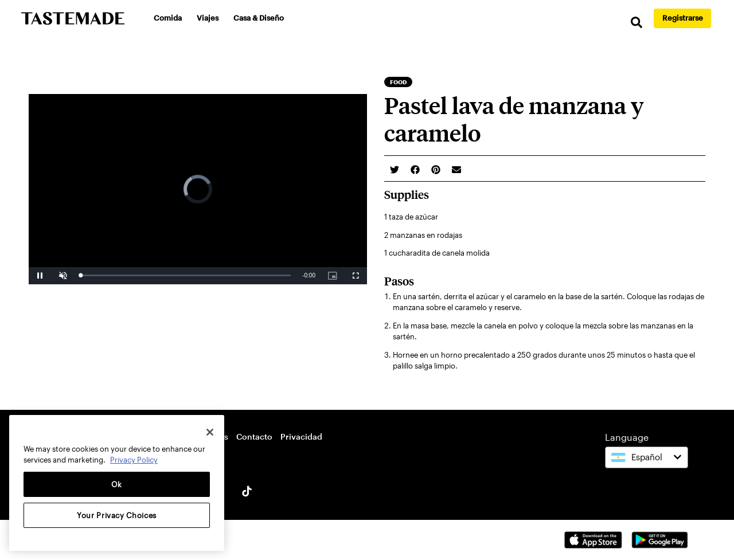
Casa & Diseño (259, 18)
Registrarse (683, 18)
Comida (168, 18)
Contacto (254, 436)
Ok (117, 484)
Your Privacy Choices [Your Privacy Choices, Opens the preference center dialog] (117, 515)
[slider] (186, 275)
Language (627, 437)
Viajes (208, 18)
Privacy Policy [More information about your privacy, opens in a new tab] (134, 460)
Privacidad (301, 436)
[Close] (210, 432)
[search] (637, 23)
